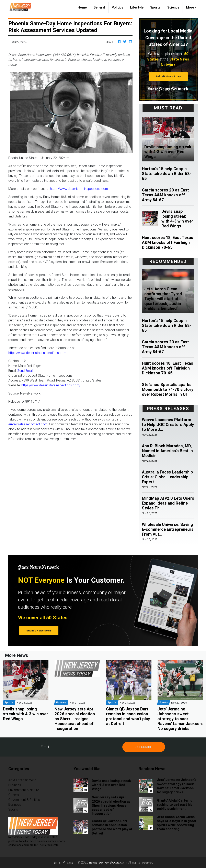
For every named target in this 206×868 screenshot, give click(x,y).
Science (173, 7)
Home (84, 7)
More (190, 7)
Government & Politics (24, 800)
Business (15, 785)
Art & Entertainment (22, 780)
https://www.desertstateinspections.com (79, 189)
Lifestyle (137, 7)
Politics (118, 7)
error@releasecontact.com (28, 424)
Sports (155, 7)
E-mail (45, 747)
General (99, 7)
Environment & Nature (24, 790)
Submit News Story (168, 76)
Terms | (57, 862)
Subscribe (144, 747)
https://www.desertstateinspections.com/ (51, 385)
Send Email (25, 371)
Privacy (68, 862)
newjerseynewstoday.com (108, 862)
